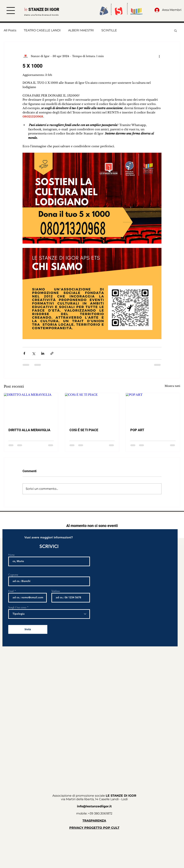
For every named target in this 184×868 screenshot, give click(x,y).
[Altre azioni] (159, 56)
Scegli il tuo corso (17, 607)
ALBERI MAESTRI (81, 30)
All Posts (10, 30)
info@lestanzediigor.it (94, 806)
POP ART (137, 430)
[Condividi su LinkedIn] (43, 353)
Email (11, 591)
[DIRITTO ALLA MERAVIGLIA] (31, 408)
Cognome (13, 575)
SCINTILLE (109, 30)
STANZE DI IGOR (44, 9)
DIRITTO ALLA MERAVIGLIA (29, 430)
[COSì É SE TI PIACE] (92, 408)
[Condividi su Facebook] (24, 353)
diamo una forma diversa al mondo (41, 15)
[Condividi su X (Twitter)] (34, 353)
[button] (11, 11)
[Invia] (28, 629)
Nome (11, 555)
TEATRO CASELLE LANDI (42, 30)
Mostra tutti (172, 386)
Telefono (56, 591)
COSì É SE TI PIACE (84, 430)
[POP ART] (153, 408)
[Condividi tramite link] (52, 353)
